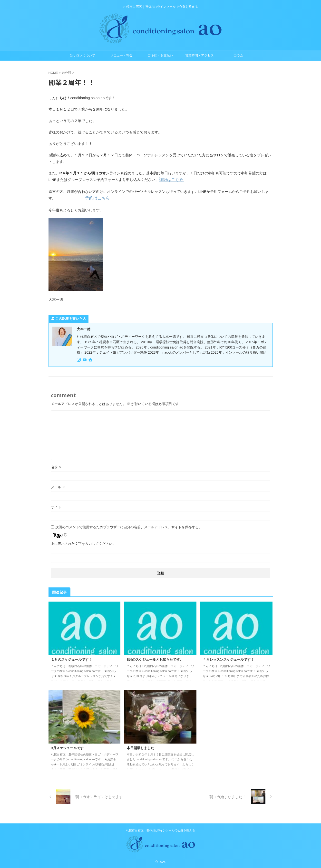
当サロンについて (82, 55)
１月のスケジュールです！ (71, 659)
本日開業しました (140, 747)
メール (58, 486)
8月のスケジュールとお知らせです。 (155, 659)
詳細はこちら (170, 180)
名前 (57, 466)
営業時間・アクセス (199, 55)
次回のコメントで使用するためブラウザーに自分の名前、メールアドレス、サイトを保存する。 (129, 526)
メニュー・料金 (122, 55)
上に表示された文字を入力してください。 (83, 543)
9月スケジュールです (67, 747)
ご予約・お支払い (160, 55)
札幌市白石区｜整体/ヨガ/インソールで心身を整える (160, 830)
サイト (56, 506)
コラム (238, 55)
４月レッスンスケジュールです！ (228, 659)
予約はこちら (96, 198)
